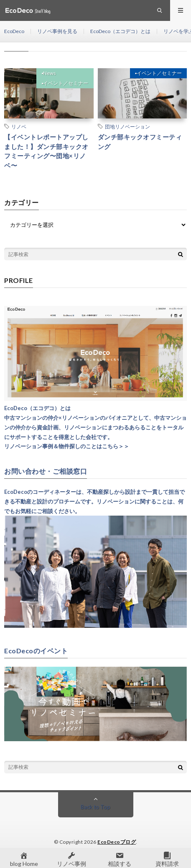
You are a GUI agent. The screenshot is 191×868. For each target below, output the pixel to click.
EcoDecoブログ (117, 842)
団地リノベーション (127, 126)
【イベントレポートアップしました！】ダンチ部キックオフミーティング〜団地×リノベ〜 (46, 151)
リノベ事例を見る (57, 31)
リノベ (19, 126)
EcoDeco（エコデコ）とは (120, 31)
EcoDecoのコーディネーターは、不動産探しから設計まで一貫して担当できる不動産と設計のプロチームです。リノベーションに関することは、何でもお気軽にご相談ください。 (94, 501)
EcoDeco (14, 31)
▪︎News (49, 73)
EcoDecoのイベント (36, 651)
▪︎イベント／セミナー (65, 83)
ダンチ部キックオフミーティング (140, 142)
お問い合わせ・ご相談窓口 (46, 471)
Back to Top (95, 807)
